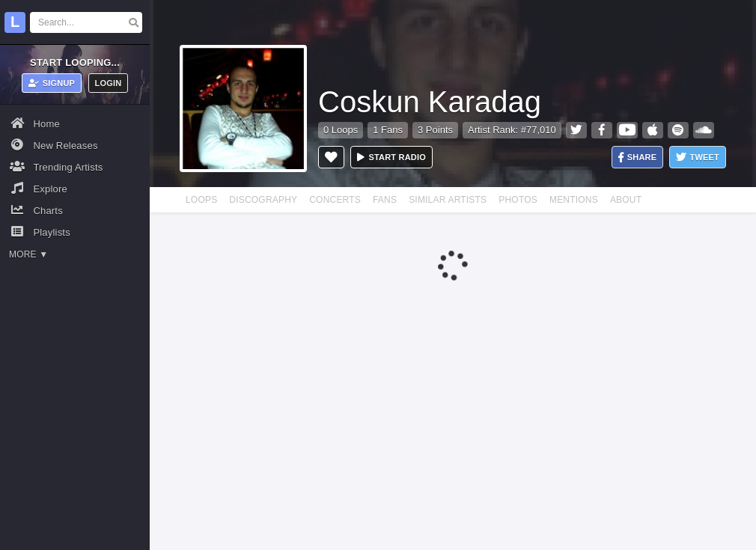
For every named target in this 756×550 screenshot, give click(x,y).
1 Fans (388, 130)
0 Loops (341, 130)
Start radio (391, 157)
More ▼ (28, 254)
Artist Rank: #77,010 (512, 130)
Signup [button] (52, 83)
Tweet (698, 158)
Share (638, 158)
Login (109, 83)
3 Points (435, 130)
